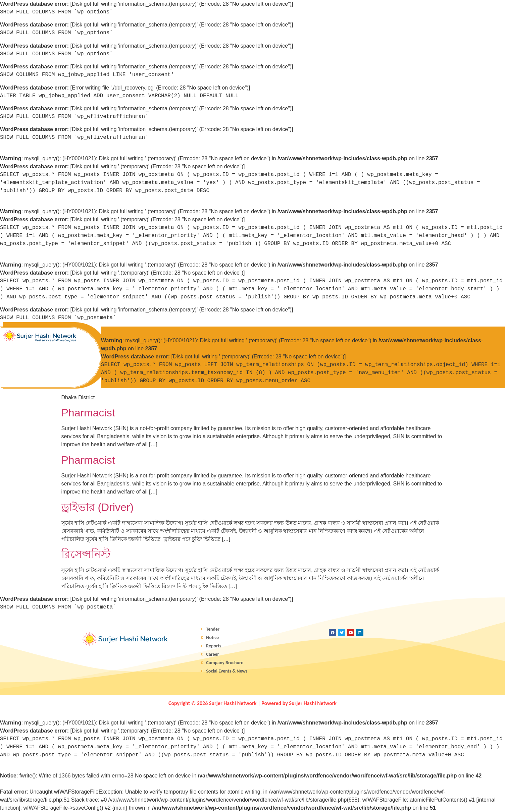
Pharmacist (88, 413)
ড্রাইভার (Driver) (98, 507)
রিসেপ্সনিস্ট (86, 554)
